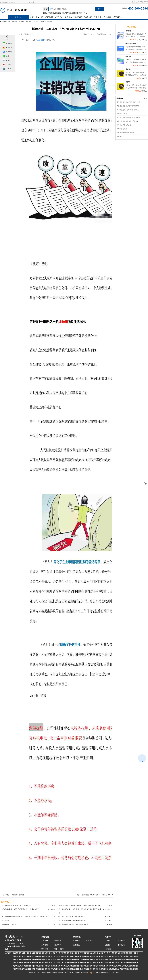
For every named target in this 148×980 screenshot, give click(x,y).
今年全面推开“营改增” (9, 924)
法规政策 (89, 941)
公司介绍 (121, 941)
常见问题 (45, 937)
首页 (9, 22)
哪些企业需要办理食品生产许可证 (128, 121)
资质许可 (45, 949)
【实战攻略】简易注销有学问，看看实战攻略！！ (97, 895)
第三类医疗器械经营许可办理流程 (128, 106)
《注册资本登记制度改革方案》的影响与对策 (73, 924)
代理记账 (58, 941)
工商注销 (45, 945)
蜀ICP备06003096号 (82, 973)
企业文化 (108, 945)
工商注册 (41, 40)
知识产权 (58, 945)
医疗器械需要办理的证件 (125, 125)
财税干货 (76, 941)
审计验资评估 (59, 949)
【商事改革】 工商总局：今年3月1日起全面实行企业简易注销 (35, 22)
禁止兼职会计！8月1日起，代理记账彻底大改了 (17, 905)
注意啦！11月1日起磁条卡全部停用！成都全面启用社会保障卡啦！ (80, 905)
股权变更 (120, 136)
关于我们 (108, 937)
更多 (145, 98)
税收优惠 (76, 945)
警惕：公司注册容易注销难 (15, 895)
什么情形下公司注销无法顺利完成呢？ (129, 117)
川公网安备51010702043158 (101, 973)
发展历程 (121, 945)
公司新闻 (108, 949)
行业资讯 (77, 937)
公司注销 (14, 22)
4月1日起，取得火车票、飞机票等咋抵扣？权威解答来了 (20, 909)
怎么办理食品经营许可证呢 (125, 133)
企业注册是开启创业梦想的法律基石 (128, 110)
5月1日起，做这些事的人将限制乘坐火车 (72, 917)
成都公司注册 (17, 953)
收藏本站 (144, 2)
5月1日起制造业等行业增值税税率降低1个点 (73, 921)
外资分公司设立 (122, 114)
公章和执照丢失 (122, 129)
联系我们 (108, 941)
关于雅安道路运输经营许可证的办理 (128, 102)
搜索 (99, 9)
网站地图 (116, 973)
